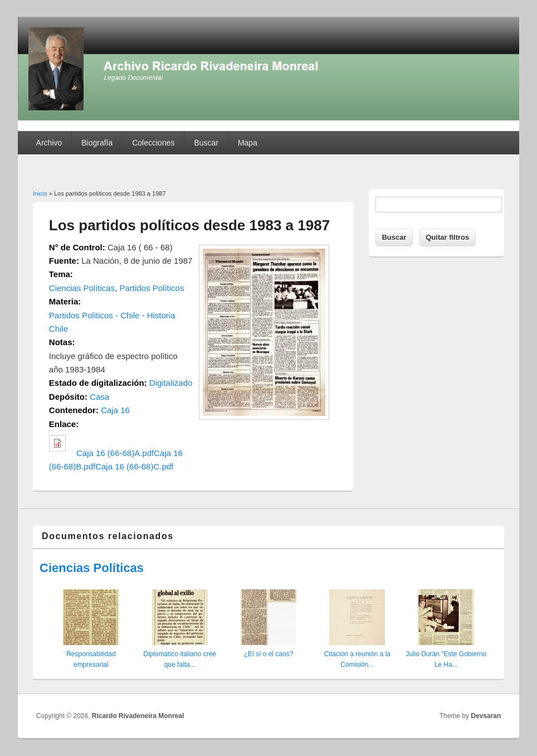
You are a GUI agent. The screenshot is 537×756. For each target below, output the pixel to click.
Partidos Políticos (152, 288)
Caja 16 (115, 410)
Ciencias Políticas (82, 288)
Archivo (49, 143)
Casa (99, 397)
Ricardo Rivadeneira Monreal (138, 716)
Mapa (248, 143)
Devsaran (486, 716)
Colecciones (153, 143)
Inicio (40, 193)
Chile (58, 329)
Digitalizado (171, 383)
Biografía (97, 143)
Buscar (206, 143)
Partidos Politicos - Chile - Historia (112, 315)
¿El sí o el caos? (269, 654)
